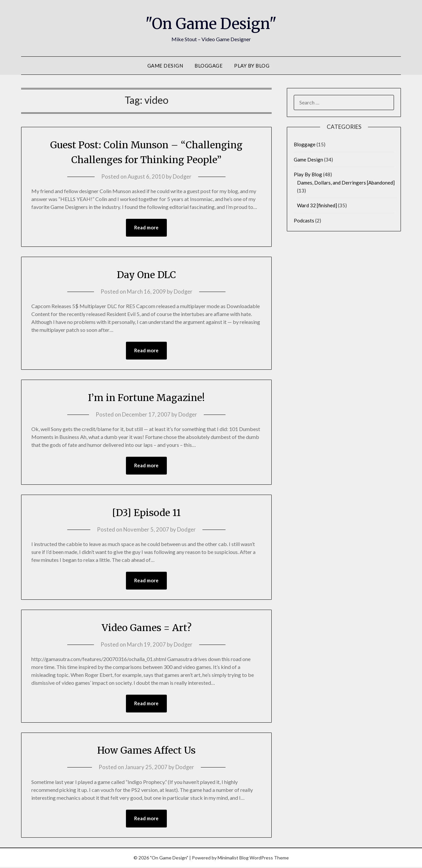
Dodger (183, 176)
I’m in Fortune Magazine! (146, 398)
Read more (146, 228)
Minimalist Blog (233, 859)
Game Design (165, 66)
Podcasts (304, 220)
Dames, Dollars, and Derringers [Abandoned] (346, 183)
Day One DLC (147, 275)
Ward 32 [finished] (317, 205)
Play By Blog (252, 66)
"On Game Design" (211, 23)
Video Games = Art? (147, 628)
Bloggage (209, 66)
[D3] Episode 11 (146, 513)
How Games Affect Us (147, 751)
